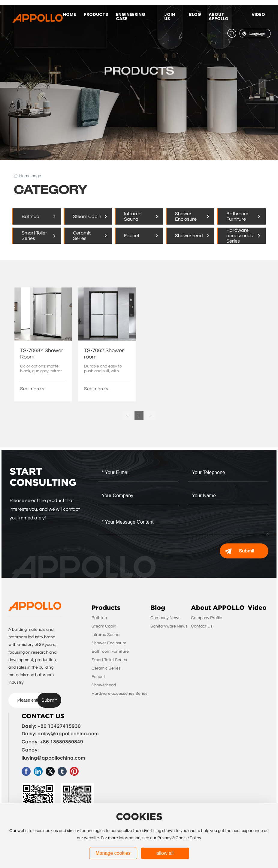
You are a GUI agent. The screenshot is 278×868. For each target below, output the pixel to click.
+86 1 (44, 726)
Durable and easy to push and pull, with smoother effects (103, 371)
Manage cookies (113, 853)
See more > (32, 389)
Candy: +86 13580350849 (52, 742)
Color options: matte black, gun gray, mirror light (41, 371)
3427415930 (66, 726)
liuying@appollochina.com (53, 758)
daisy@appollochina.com (68, 734)
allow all (165, 853)
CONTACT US (43, 716)
